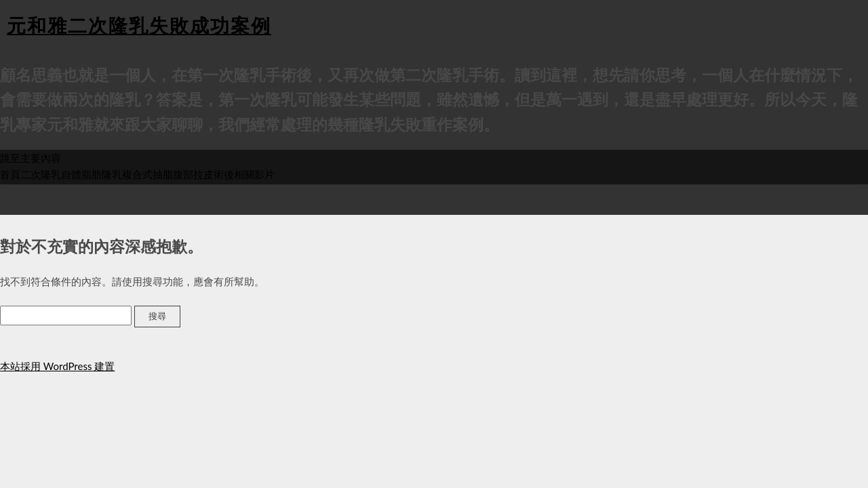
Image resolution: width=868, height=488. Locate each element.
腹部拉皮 (193, 174)
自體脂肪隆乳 (92, 174)
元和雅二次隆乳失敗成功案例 (139, 25)
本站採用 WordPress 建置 (57, 366)
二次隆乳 (41, 174)
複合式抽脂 (147, 174)
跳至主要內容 (31, 158)
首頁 (10, 174)
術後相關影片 (244, 174)
